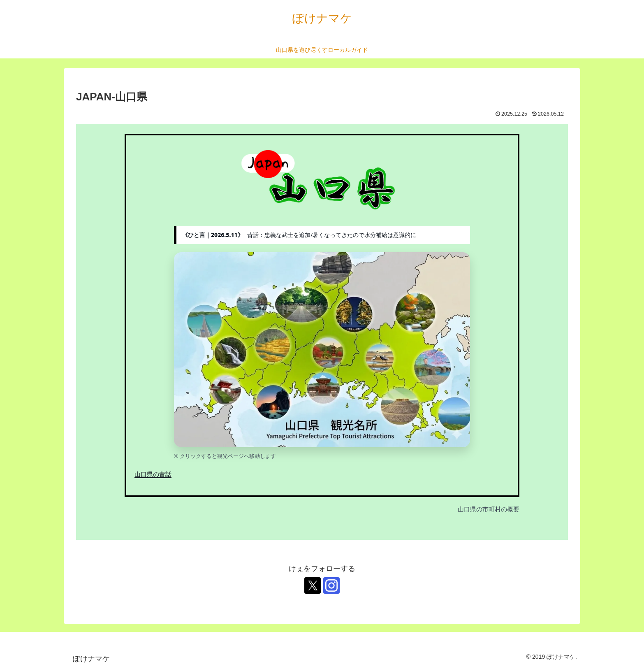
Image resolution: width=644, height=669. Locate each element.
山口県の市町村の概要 (489, 509)
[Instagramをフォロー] (331, 585)
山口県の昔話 (153, 474)
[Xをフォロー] (313, 585)
